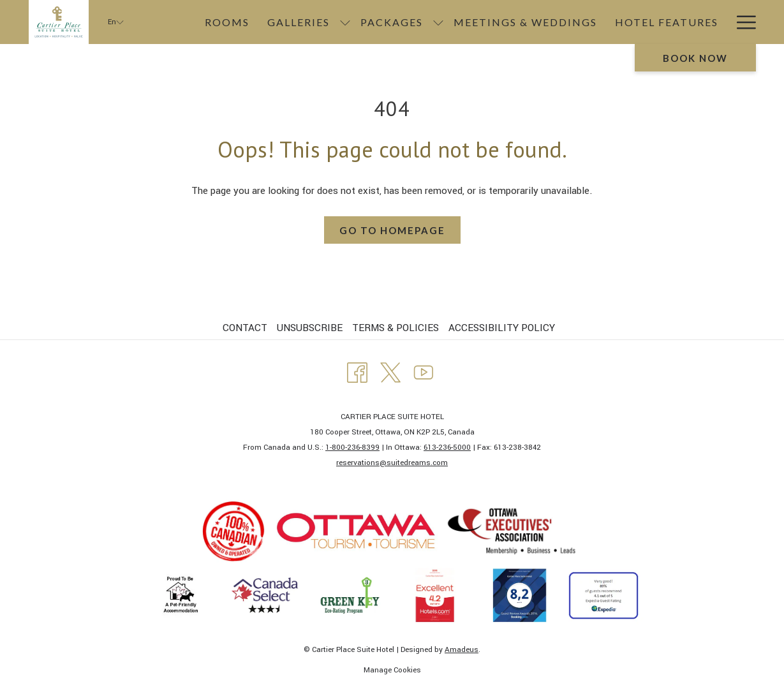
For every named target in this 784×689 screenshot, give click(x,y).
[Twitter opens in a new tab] (390, 371)
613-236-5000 (447, 448)
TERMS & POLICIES (396, 328)
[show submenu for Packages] (438, 22)
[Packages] (392, 22)
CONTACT (245, 328)
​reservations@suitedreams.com (392, 463)
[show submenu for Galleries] (345, 22)
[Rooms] (227, 22)
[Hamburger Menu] (742, 22)
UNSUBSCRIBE (310, 328)
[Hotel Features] (667, 22)
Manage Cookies (392, 670)
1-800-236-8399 (352, 448)
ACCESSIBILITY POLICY (502, 328)
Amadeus (462, 650)
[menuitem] (247, 328)
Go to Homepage (392, 230)
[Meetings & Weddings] (525, 22)
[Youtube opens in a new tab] (424, 371)
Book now (695, 58)
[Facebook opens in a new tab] (357, 371)
